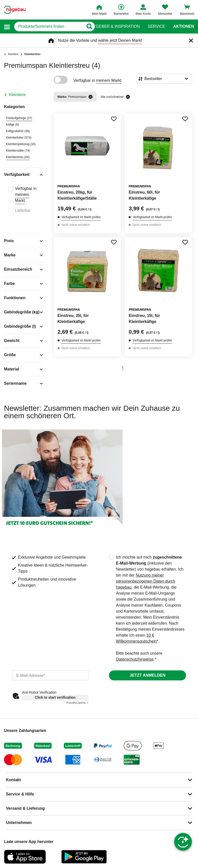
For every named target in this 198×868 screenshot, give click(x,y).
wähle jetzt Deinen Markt (120, 40)
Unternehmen (19, 823)
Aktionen (184, 27)
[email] (50, 675)
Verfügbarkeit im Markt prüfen (81, 217)
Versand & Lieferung (25, 808)
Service (156, 27)
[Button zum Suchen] (89, 27)
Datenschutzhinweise (135, 659)
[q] (49, 27)
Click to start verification (55, 697)
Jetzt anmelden (148, 675)
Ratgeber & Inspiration (114, 27)
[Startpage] (15, 10)
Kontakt (13, 780)
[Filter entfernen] (91, 97)
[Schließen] (191, 41)
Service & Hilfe (20, 794)
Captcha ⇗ (77, 703)
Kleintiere (17, 95)
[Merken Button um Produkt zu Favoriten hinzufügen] (114, 119)
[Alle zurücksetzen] (128, 97)
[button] (7, 27)
